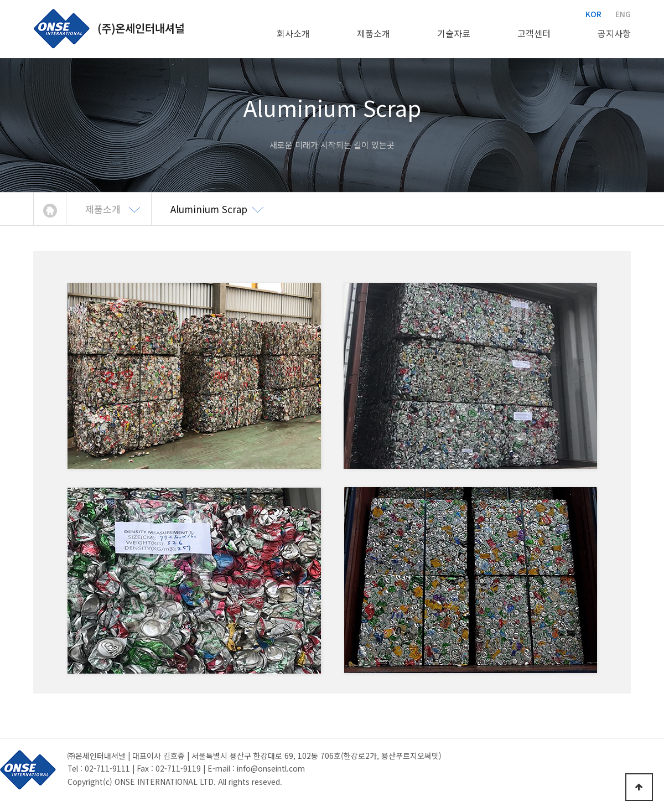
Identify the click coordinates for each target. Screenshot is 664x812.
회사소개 (293, 33)
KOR (593, 14)
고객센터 (534, 33)
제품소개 (373, 33)
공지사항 (614, 33)
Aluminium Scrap (209, 209)
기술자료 (454, 33)
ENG (623, 14)
